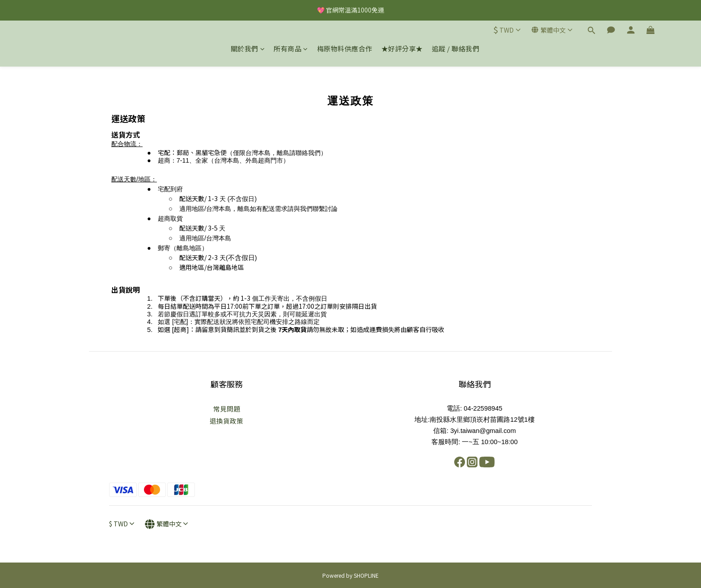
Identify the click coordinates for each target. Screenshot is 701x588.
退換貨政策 (226, 421)
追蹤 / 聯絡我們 (456, 48)
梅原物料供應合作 (345, 48)
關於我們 (248, 48)
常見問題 (227, 409)
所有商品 (291, 48)
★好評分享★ (402, 48)
